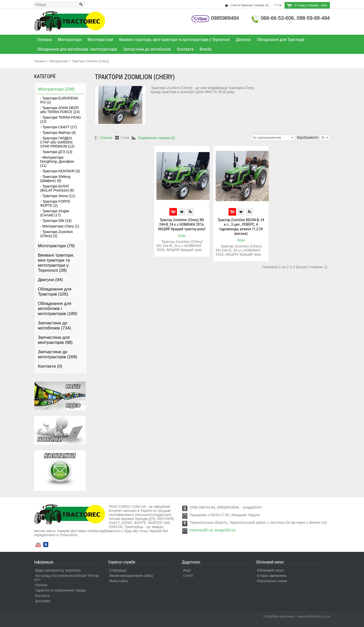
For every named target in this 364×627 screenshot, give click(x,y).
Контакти (185, 49)
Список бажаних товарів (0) (250, 5)
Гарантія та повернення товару (61, 590)
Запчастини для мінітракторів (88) (55, 340)
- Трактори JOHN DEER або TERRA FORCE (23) (60, 110)
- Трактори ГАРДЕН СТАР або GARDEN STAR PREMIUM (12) (57, 142)
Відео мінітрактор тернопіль (58, 570)
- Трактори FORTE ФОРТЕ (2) (55, 203)
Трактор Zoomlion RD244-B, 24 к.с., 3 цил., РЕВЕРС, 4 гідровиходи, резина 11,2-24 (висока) (241, 227)
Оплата (41, 585)
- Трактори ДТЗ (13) (56, 152)
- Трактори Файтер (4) (58, 133)
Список (106, 138)
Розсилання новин (272, 581)
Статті (188, 576)
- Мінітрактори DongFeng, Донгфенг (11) (57, 161)
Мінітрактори (70, 39)
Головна (44, 39)
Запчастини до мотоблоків (147, 49)
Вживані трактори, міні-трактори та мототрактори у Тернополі (174, 39)
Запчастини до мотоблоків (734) (54, 326)
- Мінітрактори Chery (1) (60, 226)
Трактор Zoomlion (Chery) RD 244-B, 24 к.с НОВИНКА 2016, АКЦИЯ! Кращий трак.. (180, 246)
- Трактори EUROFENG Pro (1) (59, 100)
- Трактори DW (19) (56, 221)
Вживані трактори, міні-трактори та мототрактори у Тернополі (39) (56, 263)
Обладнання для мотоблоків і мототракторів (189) (58, 309)
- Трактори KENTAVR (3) (60, 171)
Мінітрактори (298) (56, 89)
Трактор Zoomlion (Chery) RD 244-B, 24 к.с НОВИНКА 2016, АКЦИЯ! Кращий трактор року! (182, 224)
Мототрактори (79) (56, 246)
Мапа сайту (119, 581)
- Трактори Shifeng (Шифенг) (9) (55, 179)
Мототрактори (100, 39)
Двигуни (243, 39)
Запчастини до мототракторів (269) (58, 354)
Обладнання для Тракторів (281, 39)
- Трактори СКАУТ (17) (59, 127)
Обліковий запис (271, 570)
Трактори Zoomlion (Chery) (90, 61)
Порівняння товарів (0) (156, 138)
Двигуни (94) (50, 280)
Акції (187, 570)
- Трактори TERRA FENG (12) (61, 119)
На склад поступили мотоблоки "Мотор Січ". (67, 578)
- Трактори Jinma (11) (58, 196)
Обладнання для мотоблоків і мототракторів (77, 49)
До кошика (173, 212)
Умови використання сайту (131, 576)
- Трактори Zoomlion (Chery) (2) (56, 234)
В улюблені (182, 212)
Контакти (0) (50, 366)
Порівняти (190, 212)
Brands (206, 49)
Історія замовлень (272, 576)
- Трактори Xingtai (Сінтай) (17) (55, 213)
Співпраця (118, 570)
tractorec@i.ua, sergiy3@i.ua (212, 530)
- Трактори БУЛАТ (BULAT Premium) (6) (57, 188)
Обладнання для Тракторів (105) (55, 292)
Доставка (43, 601)
